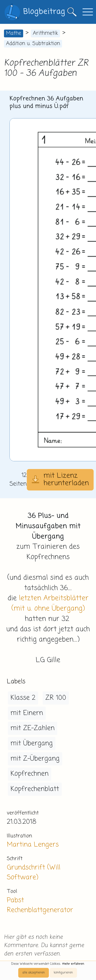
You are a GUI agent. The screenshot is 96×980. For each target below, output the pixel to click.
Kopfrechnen (30, 774)
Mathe (14, 33)
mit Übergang (32, 744)
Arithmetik (45, 33)
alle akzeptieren (34, 973)
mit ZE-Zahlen (33, 728)
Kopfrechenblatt (35, 789)
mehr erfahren (73, 964)
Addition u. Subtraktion (33, 44)
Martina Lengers (33, 845)
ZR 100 (56, 698)
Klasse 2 (23, 698)
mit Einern (27, 713)
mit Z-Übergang (35, 759)
